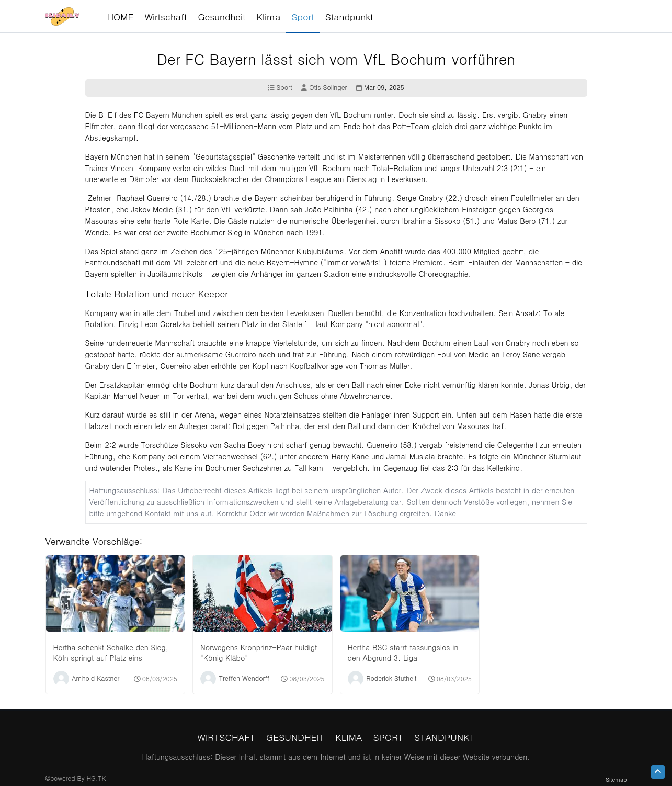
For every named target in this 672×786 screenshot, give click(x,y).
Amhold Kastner (95, 678)
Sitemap (616, 779)
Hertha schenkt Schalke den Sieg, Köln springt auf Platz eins (111, 653)
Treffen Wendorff (244, 678)
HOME (120, 16)
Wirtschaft (226, 737)
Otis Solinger (324, 88)
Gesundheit (295, 737)
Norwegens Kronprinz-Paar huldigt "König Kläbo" (259, 653)
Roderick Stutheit (391, 678)
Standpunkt (445, 737)
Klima (349, 737)
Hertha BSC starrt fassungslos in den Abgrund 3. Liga (403, 653)
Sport (280, 88)
